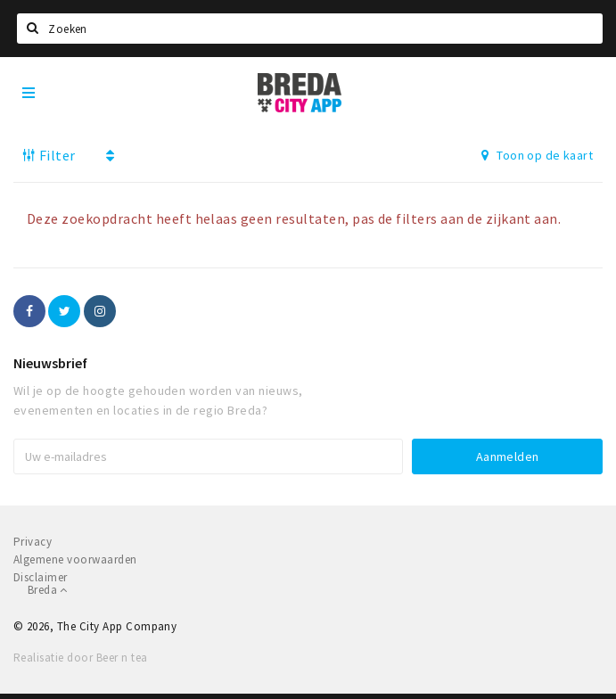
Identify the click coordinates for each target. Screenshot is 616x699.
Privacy (33, 542)
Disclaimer (41, 577)
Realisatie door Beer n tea (80, 658)
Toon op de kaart (537, 155)
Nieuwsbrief (50, 363)
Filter (49, 155)
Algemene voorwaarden (75, 559)
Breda (48, 590)
